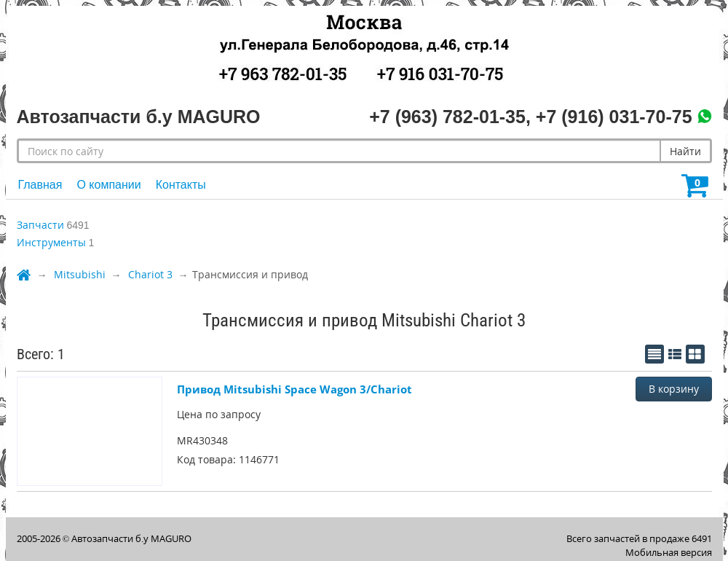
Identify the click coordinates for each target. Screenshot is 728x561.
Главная (40, 185)
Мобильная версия (669, 552)
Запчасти (40, 225)
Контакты (181, 185)
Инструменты (51, 242)
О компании (108, 185)
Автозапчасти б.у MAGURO (131, 538)
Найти (685, 151)
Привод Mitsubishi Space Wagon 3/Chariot (294, 389)
